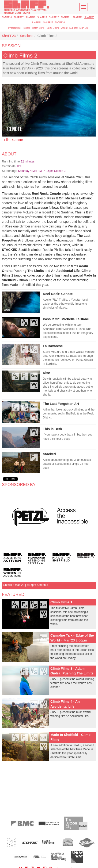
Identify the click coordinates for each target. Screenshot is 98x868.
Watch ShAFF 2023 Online (46, 28)
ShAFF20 (54, 17)
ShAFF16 (7, 17)
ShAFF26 (60, 23)
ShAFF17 (19, 17)
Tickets (26, 28)
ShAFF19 (42, 17)
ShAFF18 (30, 17)
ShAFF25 (48, 23)
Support (73, 28)
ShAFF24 (36, 23)
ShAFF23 (89, 17)
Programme (15, 28)
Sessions (27, 36)
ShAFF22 (78, 17)
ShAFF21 (66, 17)
